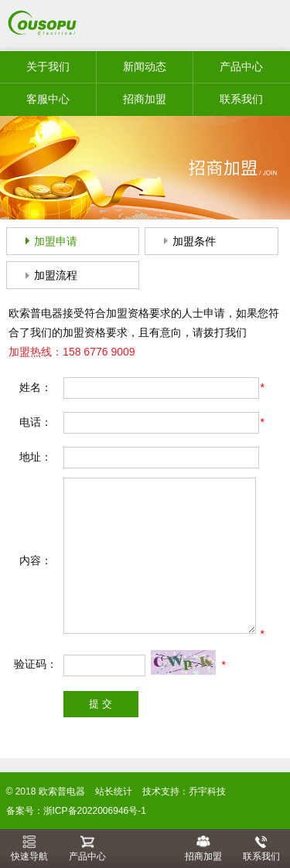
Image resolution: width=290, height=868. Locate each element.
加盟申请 (56, 241)
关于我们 (48, 66)
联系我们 (241, 99)
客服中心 (48, 99)
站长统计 (114, 791)
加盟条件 (194, 241)
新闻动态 (145, 66)
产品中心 (241, 66)
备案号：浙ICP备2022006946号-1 (76, 811)
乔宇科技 (207, 791)
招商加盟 (145, 99)
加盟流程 (56, 275)
